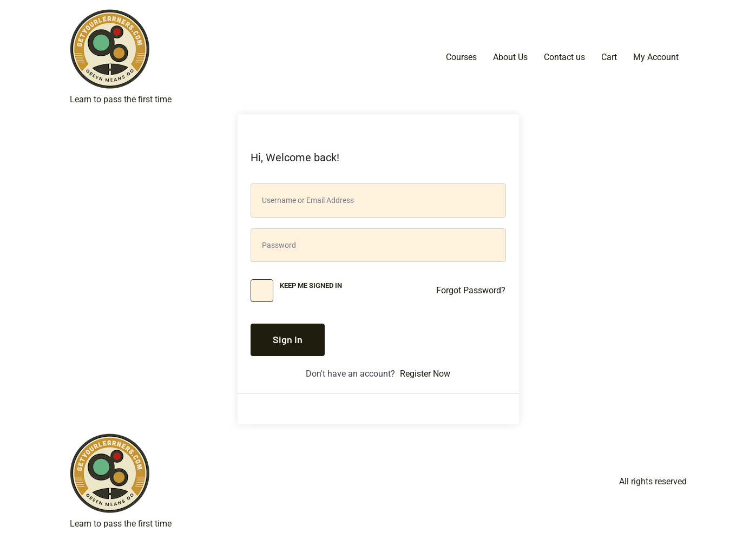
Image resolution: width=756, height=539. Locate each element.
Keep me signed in (311, 285)
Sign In (288, 339)
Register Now (425, 374)
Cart (609, 57)
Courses (461, 57)
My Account (656, 57)
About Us (510, 57)
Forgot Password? (471, 290)
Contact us (564, 57)
